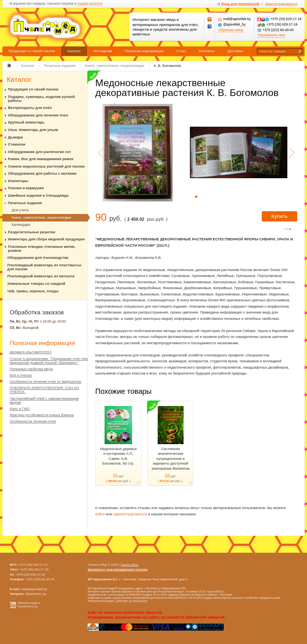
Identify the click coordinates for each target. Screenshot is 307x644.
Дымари (15, 137)
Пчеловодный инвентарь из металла (41, 276)
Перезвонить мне (271, 35)
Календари (21, 225)
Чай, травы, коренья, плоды (33, 291)
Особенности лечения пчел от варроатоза (46, 382)
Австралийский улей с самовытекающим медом (44, 400)
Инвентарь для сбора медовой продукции (46, 239)
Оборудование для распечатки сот (39, 152)
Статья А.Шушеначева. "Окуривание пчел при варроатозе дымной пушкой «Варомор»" (49, 361)
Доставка (235, 51)
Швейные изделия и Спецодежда (38, 196)
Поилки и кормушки (26, 188)
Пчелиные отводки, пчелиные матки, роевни (41, 249)
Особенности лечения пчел (33, 421)
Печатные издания (25, 203)
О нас (181, 51)
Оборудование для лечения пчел (38, 115)
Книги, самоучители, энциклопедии (41, 218)
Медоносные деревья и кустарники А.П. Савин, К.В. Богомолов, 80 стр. (118, 456)
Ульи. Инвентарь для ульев (33, 130)
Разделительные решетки (31, 232)
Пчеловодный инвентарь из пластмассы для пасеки (45, 267)
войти (100, 514)
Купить (279, 216)
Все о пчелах (21, 375)
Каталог (74, 51)
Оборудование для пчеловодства (38, 258)
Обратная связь (231, 30)
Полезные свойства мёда (31, 369)
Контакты (207, 51)
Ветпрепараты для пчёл (30, 108)
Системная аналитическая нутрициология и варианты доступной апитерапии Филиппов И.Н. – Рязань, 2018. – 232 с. (171, 463)
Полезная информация (144, 51)
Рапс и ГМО (20, 409)
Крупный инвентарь (26, 122)
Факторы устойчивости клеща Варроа (42, 415)
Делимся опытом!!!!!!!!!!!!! (31, 352)
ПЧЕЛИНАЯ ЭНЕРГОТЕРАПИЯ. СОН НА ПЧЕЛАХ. (44, 390)
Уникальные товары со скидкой (36, 284)
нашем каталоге (90, 4)
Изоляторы (18, 181)
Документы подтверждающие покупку (118, 569)
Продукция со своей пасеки (32, 51)
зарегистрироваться (130, 514)
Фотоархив (103, 51)
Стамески (17, 144)
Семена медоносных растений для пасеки (46, 166)
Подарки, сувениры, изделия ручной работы (41, 99)
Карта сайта (130, 565)
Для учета (20, 210)
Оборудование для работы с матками (42, 173)
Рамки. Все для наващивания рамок (40, 159)
